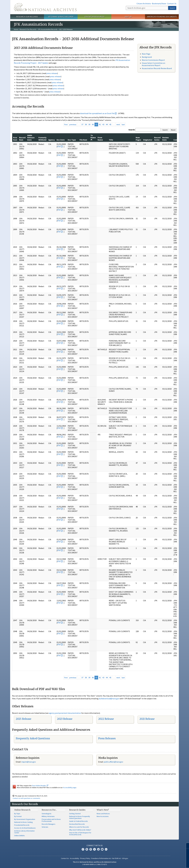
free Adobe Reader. (40, 786)
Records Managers (49, 824)
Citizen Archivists (144, 4)
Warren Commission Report (153, 60)
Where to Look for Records (79, 827)
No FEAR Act (117, 858)
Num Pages (138, 139)
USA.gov (125, 858)
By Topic (17, 814)
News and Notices (103, 814)
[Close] (186, 846)
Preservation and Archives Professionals (51, 820)
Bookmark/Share (159, 4)
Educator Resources (94, 17)
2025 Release (24, 719)
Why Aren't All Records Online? (80, 830)
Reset (173, 130)
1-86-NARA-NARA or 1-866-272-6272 (95, 864)
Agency (52, 140)
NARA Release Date (31, 138)
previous (73, 124)
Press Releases (107, 738)
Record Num (22, 139)
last (123, 124)
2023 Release (65, 719)
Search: (132, 130)
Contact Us (172, 4)
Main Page (146, 54)
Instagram (91, 849)
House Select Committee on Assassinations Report (154, 64)
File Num (83, 140)
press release (52, 73)
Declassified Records (77, 824)
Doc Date (61, 140)
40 (93, 124)
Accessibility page (70, 787)
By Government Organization (25, 819)
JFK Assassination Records (48, 29)
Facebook (83, 849)
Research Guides (77, 810)
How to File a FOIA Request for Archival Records (80, 834)
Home (16, 29)
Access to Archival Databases (25, 828)
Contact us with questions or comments (26, 798)
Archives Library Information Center (24, 832)
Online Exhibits (19, 836)
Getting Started (75, 814)
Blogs (102, 849)
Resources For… (49, 810)
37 (82, 124)
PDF (59, 146)
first (66, 124)
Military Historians (48, 816)
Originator (148, 140)
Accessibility (74, 858)
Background (147, 57)
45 (110, 124)
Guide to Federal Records (78, 821)
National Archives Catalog (23, 822)
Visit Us (128, 17)
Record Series (157, 139)
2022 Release (106, 719)
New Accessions (103, 816)
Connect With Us (95, 845)
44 (107, 124)
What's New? (103, 810)
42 (100, 124)
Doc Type (72, 140)
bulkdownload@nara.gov (109, 699)
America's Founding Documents (162, 17)
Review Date (165, 139)
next (118, 124)
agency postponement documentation (65, 713)
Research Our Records (27, 17)
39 (89, 124)
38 (86, 124)
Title (111, 140)
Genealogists (47, 814)
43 (103, 124)
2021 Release (147, 719)
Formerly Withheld (42, 139)
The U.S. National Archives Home (45, 7)
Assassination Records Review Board (157, 68)
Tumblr (94, 849)
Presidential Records (22, 825)
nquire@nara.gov (29, 762)
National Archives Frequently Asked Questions (80, 817)
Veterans (45, 827)
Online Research (22, 810)
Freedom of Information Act (101, 858)
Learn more (168, 864)
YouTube (98, 849)
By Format (18, 816)
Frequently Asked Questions (33, 738)
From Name (100, 139)
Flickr (106, 849)
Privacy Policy (85, 858)
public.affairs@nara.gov (113, 762)
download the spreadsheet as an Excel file (97, 113)
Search (172, 8)
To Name (93, 137)
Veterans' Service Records (61, 17)
